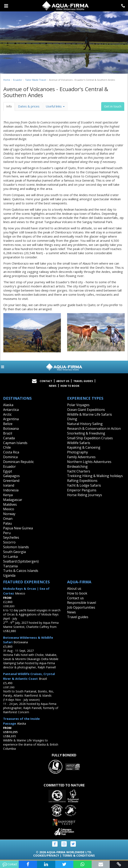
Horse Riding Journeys (85, 495)
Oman (8, 519)
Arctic (7, 414)
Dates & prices (29, 106)
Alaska (8, 405)
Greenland (11, 481)
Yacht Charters (79, 471)
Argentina (11, 419)
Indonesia (11, 490)
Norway (9, 514)
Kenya (8, 495)
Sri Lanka (10, 557)
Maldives (10, 504)
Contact (46, 381)
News (53, 386)
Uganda (9, 575)
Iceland (9, 485)
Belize (8, 424)
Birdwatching (77, 466)
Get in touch (113, 106)
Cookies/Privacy (46, 855)
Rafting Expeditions (82, 481)
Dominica (10, 457)
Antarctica (11, 410)
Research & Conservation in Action (94, 429)
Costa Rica (11, 452)
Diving (72, 419)
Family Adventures (81, 457)
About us (74, 588)
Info (9, 106)
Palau (7, 523)
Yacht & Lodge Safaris (84, 485)
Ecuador (18, 80)
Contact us (75, 598)
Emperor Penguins (82, 490)
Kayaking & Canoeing (84, 447)
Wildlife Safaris (79, 443)
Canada (9, 438)
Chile (7, 447)
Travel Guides (83, 381)
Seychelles (11, 537)
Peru (7, 533)
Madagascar (13, 500)
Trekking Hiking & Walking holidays (95, 476)
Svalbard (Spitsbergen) (21, 561)
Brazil (8, 433)
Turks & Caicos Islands (21, 571)
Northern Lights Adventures (89, 462)
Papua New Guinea (18, 528)
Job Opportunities (81, 607)
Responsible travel (82, 603)
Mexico (9, 509)
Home (7, 80)
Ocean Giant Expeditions (86, 410)
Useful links (55, 106)
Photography (78, 452)
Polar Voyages (78, 405)
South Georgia (14, 552)
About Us (63, 381)
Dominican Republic (18, 462)
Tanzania (10, 566)
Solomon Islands (16, 547)
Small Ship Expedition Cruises (90, 438)
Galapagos (11, 476)
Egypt (8, 471)
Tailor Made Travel (36, 80)
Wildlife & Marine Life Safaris (90, 414)
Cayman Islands (15, 443)
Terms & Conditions (79, 855)
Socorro (9, 542)
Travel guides (78, 617)
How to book (70, 386)
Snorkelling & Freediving (86, 433)
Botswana (11, 429)
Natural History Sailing (85, 424)
